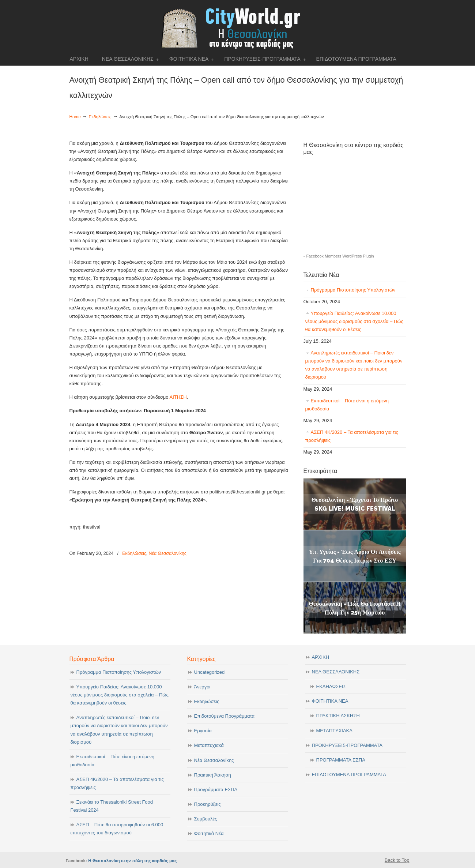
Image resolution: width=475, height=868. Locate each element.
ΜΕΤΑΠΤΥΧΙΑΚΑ (334, 731)
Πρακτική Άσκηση (213, 775)
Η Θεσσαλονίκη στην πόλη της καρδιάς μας (132, 861)
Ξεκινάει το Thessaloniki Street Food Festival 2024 (112, 806)
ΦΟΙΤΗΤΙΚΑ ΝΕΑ (330, 701)
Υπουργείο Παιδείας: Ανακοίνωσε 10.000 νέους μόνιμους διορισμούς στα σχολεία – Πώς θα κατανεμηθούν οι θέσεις (354, 321)
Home (75, 117)
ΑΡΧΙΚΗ (321, 657)
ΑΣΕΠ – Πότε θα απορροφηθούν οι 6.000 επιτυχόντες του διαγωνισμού (117, 829)
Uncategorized (210, 672)
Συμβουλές (206, 819)
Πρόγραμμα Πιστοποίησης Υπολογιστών (353, 290)
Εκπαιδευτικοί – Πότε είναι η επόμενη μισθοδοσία (347, 405)
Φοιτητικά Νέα (209, 833)
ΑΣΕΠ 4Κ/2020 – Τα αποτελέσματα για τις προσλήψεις (352, 436)
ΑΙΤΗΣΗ (178, 397)
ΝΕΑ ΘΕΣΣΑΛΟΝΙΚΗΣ (336, 672)
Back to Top (397, 860)
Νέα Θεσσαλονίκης (168, 553)
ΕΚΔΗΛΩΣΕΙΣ (331, 686)
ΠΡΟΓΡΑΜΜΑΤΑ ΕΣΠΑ (341, 760)
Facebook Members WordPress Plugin (340, 256)
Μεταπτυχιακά (209, 745)
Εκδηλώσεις (100, 117)
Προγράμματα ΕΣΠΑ (216, 790)
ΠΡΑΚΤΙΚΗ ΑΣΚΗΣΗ (338, 716)
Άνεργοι (202, 687)
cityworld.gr (238, 27)
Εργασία (203, 731)
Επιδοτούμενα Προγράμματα (224, 716)
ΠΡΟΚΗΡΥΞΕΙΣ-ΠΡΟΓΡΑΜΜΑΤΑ (347, 745)
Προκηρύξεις (208, 804)
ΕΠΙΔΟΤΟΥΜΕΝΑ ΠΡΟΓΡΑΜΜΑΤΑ (349, 775)
